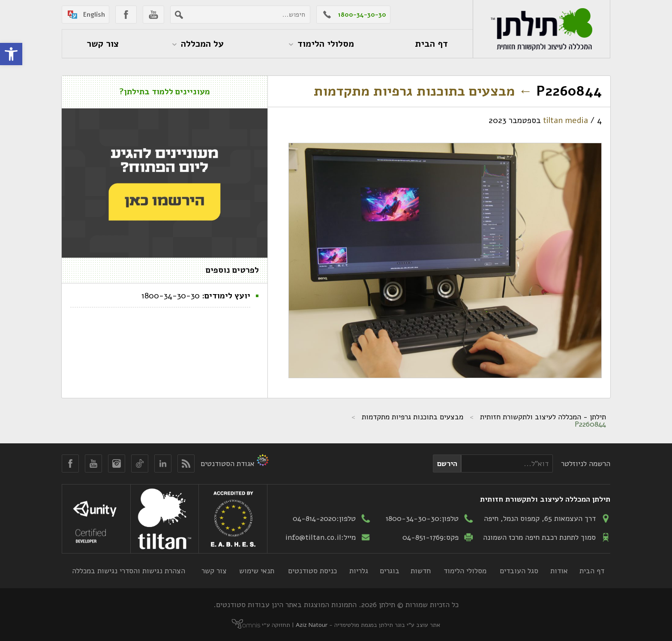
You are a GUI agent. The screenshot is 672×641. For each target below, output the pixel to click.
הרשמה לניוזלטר (586, 463)
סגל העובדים (519, 571)
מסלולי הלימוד (465, 571)
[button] (11, 54)
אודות (559, 571)
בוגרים (390, 571)
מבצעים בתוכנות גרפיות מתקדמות (423, 91)
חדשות (421, 571)
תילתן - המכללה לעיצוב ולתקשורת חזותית (543, 417)
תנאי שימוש (257, 571)
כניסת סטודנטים (312, 571)
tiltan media (565, 120)
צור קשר (214, 571)
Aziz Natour (312, 625)
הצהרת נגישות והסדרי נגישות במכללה (129, 571)
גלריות (359, 571)
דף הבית (592, 571)
